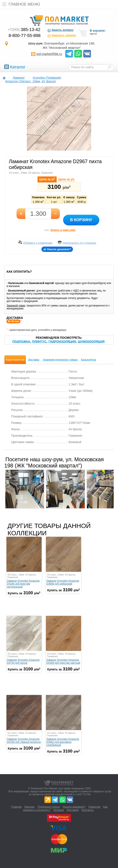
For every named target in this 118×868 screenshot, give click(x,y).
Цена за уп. (67, 179)
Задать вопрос (60, 30)
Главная (16, 807)
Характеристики (15, 360)
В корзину (81, 220)
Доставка (34, 360)
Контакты (88, 810)
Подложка (21, 342)
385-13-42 (24, 30)
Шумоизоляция (91, 342)
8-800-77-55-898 (25, 35)
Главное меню (20, 4)
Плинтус (39, 342)
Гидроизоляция (62, 342)
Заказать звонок (61, 36)
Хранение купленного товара (60, 360)
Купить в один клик (63, 230)
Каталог (15, 67)
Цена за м (47, 179)
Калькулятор (89, 360)
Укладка (58, 810)
